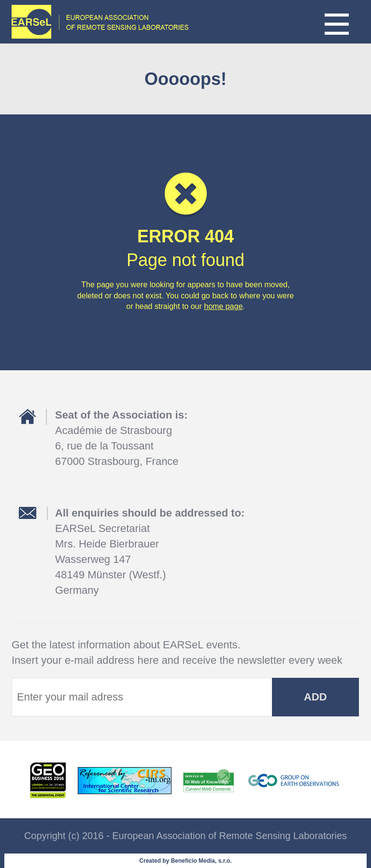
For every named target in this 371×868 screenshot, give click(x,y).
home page (223, 306)
